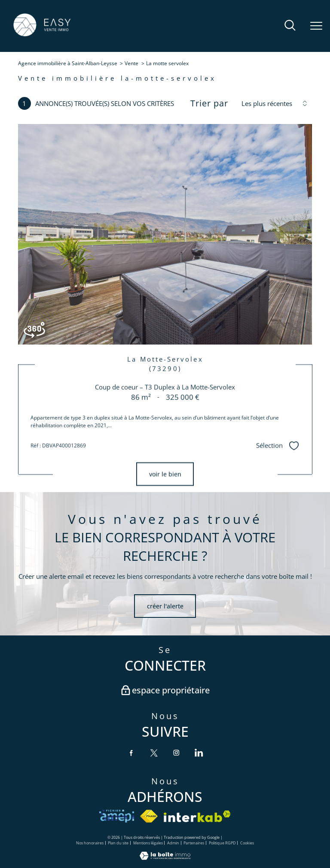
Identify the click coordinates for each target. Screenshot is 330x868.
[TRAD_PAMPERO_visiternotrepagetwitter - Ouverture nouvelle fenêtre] (154, 753)
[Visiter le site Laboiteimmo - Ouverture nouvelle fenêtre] (165, 857)
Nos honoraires (90, 843)
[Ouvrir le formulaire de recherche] (290, 26)
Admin (173, 843)
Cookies (247, 843)
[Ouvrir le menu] (316, 26)
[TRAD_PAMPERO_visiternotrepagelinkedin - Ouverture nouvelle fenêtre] (199, 753)
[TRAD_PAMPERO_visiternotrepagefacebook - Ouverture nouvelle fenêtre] (131, 753)
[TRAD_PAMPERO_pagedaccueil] (42, 35)
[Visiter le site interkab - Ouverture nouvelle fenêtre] (197, 816)
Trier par (209, 103)
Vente (131, 63)
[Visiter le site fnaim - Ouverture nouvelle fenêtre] (149, 816)
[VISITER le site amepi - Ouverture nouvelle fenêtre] (117, 816)
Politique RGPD (222, 843)
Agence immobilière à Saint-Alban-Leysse (68, 63)
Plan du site (118, 843)
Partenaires (194, 843)
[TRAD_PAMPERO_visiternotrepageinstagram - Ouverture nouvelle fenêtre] (176, 753)
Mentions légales (148, 843)
